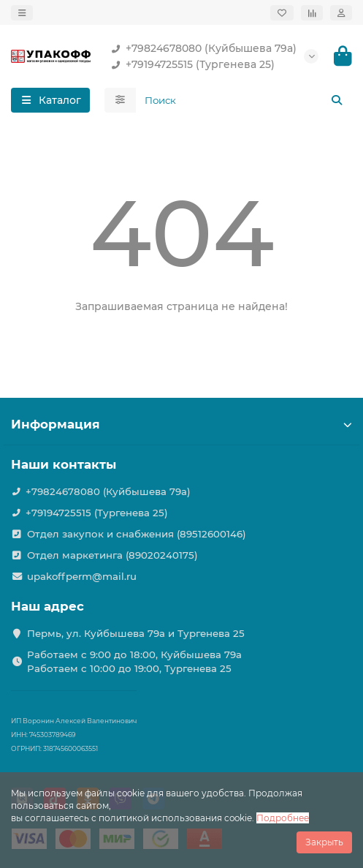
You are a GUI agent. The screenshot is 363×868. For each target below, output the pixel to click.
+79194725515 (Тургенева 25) (190, 64)
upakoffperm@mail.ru (82, 576)
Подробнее (283, 818)
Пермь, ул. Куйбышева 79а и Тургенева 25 (136, 633)
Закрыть (324, 842)
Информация (181, 424)
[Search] (244, 100)
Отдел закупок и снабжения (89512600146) (137, 534)
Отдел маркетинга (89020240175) (112, 555)
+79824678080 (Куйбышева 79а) (201, 48)
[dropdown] (22, 13)
